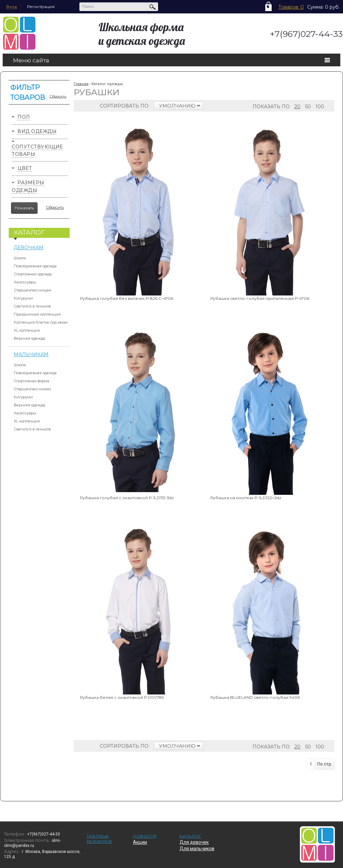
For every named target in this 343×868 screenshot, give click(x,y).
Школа (20, 258)
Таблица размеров (99, 839)
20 (297, 107)
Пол (24, 117)
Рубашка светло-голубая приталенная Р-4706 (260, 298)
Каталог (191, 836)
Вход (12, 7)
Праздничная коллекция (37, 314)
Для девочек (194, 842)
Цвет (25, 168)
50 (308, 107)
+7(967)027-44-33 (306, 34)
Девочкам (29, 248)
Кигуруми (23, 298)
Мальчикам (31, 354)
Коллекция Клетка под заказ (41, 322)
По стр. (325, 764)
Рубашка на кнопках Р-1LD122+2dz (246, 498)
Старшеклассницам (32, 290)
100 (320, 107)
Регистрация (41, 7)
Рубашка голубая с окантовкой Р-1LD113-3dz (127, 498)
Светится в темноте (32, 306)
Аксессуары (25, 282)
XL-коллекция (27, 330)
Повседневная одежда (35, 266)
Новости (145, 836)
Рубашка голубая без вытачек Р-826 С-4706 (127, 298)
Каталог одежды (107, 84)
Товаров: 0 (291, 7)
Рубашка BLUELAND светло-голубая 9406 (255, 697)
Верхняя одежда (29, 338)
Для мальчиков (197, 849)
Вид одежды (37, 131)
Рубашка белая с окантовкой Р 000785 (122, 697)
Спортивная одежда (33, 274)
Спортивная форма (31, 381)
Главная (81, 84)
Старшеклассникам (32, 389)
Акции (140, 842)
